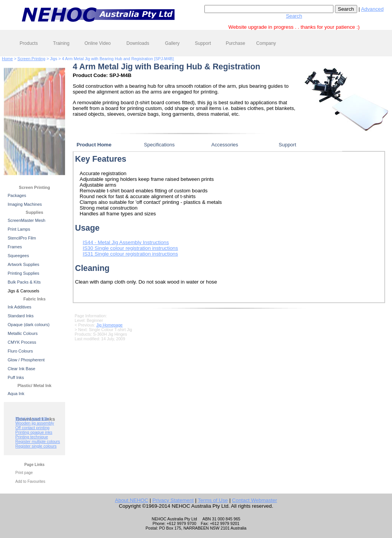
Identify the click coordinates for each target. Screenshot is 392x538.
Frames (15, 247)
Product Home (94, 145)
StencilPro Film (22, 238)
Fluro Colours (20, 351)
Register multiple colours (38, 441)
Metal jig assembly (32, 418)
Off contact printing (32, 428)
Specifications (159, 145)
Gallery (172, 43)
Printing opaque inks (34, 432)
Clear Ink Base (21, 369)
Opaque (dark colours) (29, 325)
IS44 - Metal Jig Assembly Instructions (126, 242)
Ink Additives (20, 307)
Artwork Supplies (24, 264)
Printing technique (32, 437)
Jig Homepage (110, 325)
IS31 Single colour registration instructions (130, 254)
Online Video (98, 43)
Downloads (138, 43)
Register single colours (36, 446)
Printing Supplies (24, 273)
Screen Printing (32, 59)
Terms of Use (213, 500)
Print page (24, 473)
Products (29, 43)
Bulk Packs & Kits (24, 282)
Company (266, 43)
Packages (17, 195)
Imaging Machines (25, 204)
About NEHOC (131, 500)
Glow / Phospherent (26, 360)
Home (7, 59)
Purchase (236, 43)
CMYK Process (22, 342)
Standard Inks (21, 316)
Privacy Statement (173, 500)
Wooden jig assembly (35, 423)
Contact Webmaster (255, 500)
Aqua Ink (16, 394)
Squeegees (18, 256)
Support (203, 43)
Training (61, 43)
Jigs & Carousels (24, 291)
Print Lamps (19, 229)
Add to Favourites (30, 481)
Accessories (225, 145)
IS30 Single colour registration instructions (130, 248)
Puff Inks (16, 377)
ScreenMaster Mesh (26, 220)
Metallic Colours (23, 333)
